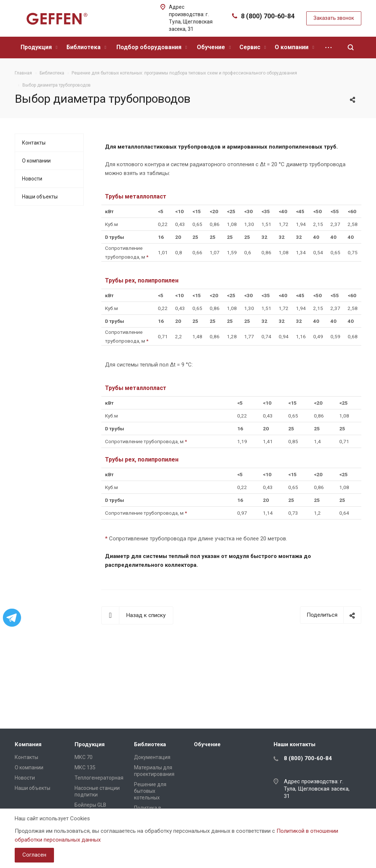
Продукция (39, 47)
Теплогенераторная (99, 778)
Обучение (214, 47)
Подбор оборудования (152, 47)
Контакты (34, 143)
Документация (152, 757)
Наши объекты (40, 197)
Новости (32, 179)
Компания (28, 744)
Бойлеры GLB (90, 805)
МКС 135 (85, 767)
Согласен (34, 855)
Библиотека (86, 47)
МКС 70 (84, 757)
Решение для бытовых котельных (150, 791)
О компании (294, 47)
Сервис (253, 47)
